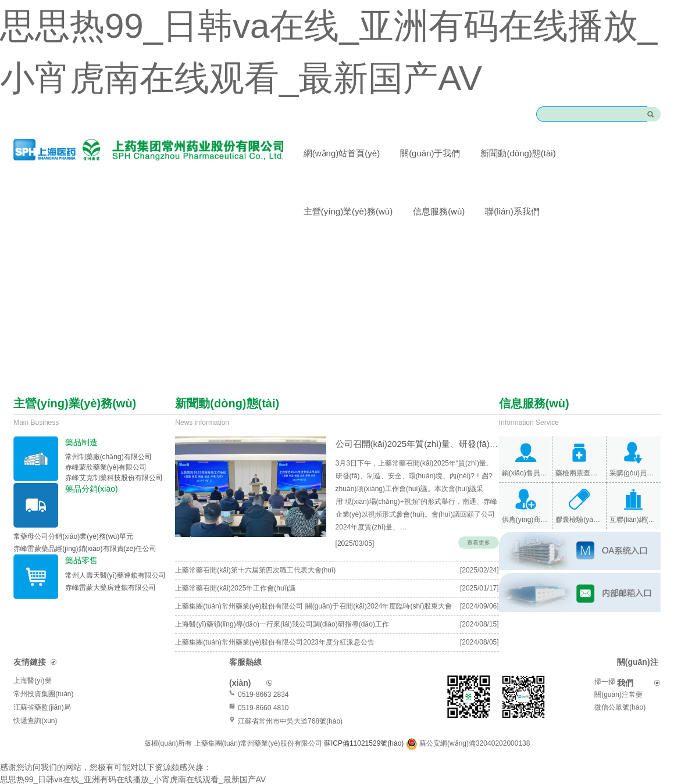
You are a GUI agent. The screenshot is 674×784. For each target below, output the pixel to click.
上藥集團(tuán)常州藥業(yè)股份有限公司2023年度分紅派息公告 (275, 628)
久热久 (136, 778)
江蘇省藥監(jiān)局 (42, 693)
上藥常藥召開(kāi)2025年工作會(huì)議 (235, 574)
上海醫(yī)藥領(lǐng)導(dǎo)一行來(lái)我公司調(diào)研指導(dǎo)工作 (282, 610)
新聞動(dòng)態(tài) (518, 153)
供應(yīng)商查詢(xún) (526, 520)
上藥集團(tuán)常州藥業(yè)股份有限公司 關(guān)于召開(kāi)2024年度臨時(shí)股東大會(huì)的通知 (313, 595)
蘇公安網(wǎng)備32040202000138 (475, 729)
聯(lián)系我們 (512, 211)
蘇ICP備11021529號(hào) (365, 729)
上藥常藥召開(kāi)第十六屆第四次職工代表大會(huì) (255, 556)
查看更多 (479, 529)
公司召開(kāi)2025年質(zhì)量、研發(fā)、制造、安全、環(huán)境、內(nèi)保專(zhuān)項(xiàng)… (395, 443)
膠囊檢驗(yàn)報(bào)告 (579, 520)
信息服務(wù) (439, 211)
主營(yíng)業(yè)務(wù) (348, 211)
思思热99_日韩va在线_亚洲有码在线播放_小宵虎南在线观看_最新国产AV (133, 765)
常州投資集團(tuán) (43, 680)
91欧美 (109, 778)
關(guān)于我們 (430, 153)
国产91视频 (73, 778)
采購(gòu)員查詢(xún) (634, 473)
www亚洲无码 (25, 778)
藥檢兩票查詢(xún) (579, 473)
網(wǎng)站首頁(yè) (342, 153)
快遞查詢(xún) (35, 707)
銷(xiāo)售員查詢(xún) (526, 473)
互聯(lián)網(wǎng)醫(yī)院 (634, 520)
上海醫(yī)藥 (32, 667)
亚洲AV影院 (172, 778)
